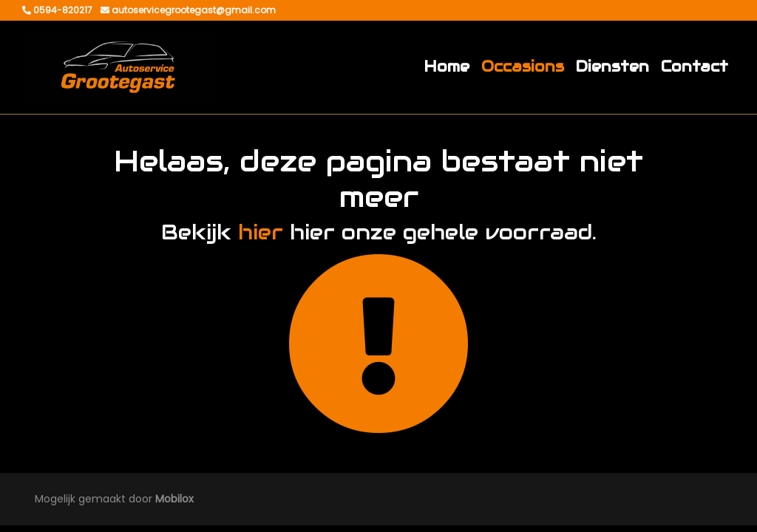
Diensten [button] (612, 66)
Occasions (523, 66)
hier (261, 232)
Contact (695, 66)
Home (447, 66)
